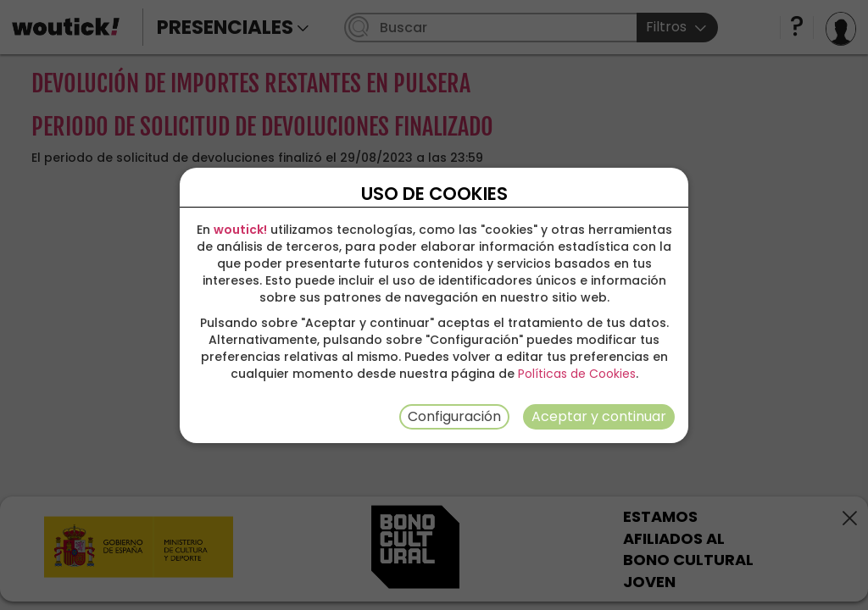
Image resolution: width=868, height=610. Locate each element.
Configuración (454, 416)
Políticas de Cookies (577, 374)
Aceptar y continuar (599, 416)
